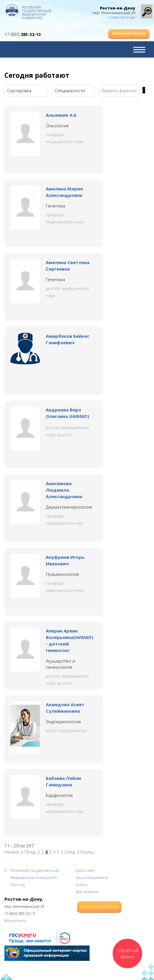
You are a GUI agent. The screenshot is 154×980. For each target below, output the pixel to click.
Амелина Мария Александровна (64, 192)
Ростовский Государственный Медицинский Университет (37, 10)
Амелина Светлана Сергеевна (68, 266)
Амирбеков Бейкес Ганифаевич (68, 339)
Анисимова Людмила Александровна (64, 490)
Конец (87, 852)
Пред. (30, 852)
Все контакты (15, 921)
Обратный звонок (129, 33)
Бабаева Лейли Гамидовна (63, 781)
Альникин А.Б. (62, 115)
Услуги (81, 885)
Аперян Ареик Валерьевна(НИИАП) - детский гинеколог (69, 640)
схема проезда (121, 17)
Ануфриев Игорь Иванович (65, 560)
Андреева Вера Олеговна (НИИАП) (68, 413)
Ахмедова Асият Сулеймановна (65, 708)
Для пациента (87, 892)
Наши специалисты (92, 878)
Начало (12, 852)
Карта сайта (85, 871)
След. (70, 852)
